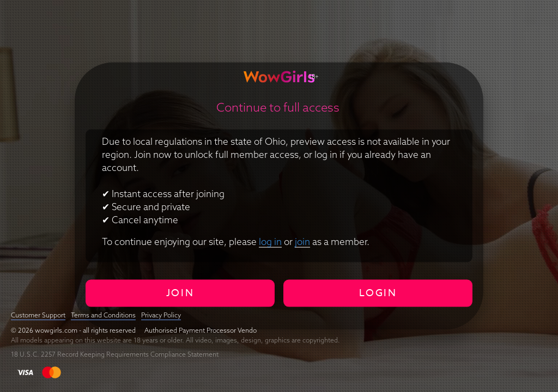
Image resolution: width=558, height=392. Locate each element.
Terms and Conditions (103, 315)
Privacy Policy (161, 315)
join (302, 241)
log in (270, 241)
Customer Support (38, 315)
